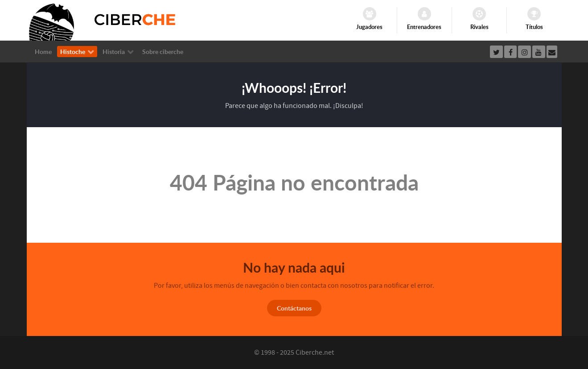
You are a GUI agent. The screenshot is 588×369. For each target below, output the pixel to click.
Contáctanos (294, 308)
